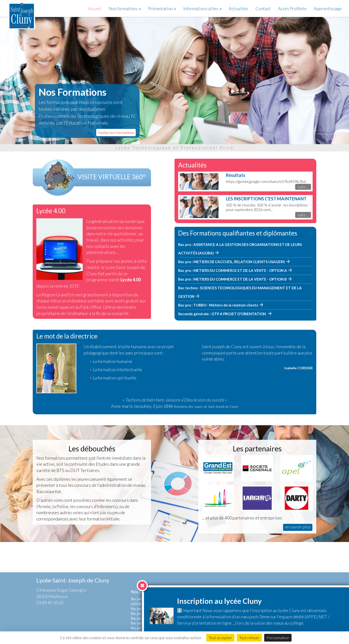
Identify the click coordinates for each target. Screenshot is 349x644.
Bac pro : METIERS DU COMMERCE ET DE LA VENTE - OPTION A (233, 270)
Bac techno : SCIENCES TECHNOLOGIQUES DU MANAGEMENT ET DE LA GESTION (240, 292)
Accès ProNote (292, 8)
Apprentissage (328, 8)
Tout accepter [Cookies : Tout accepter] (220, 638)
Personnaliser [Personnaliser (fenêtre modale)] (278, 638)
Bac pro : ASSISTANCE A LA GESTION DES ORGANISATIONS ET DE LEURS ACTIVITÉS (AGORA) (240, 249)
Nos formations (125, 8)
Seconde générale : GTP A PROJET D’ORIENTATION (222, 314)
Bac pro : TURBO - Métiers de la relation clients (218, 305)
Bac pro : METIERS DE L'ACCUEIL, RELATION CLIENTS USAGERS (231, 262)
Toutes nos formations (116, 132)
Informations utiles (202, 8)
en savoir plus (298, 527)
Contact (263, 8)
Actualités (238, 8)
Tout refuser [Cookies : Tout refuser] (249, 638)
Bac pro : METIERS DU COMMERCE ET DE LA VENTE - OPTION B (232, 279)
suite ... (303, 187)
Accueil (95, 8)
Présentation (162, 8)
